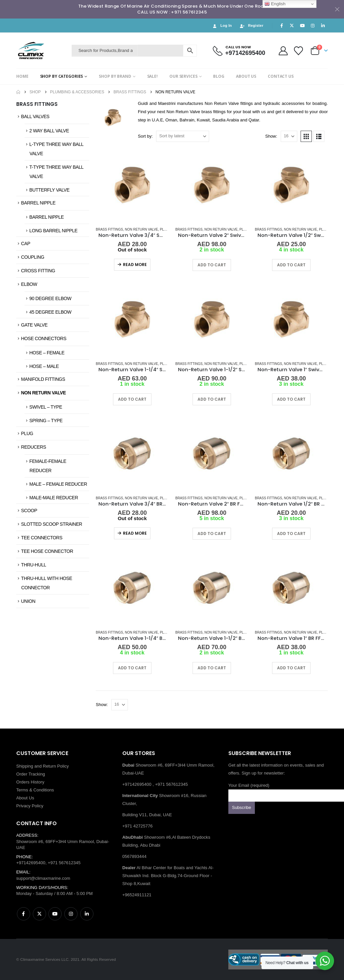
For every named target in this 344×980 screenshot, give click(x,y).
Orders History (30, 782)
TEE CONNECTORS (42, 538)
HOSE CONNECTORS (44, 338)
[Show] (289, 136)
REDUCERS (34, 447)
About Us (25, 798)
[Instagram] (313, 25)
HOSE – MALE (44, 366)
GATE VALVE (34, 325)
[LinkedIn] (323, 25)
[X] (292, 25)
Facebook (24, 914)
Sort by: (145, 136)
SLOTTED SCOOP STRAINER (52, 524)
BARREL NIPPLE (38, 203)
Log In (222, 26)
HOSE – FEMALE (47, 353)
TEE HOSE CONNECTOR (47, 551)
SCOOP (29, 511)
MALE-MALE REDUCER (54, 498)
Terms (22, 790)
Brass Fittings (109, 229)
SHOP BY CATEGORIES (62, 76)
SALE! (152, 76)
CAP (26, 244)
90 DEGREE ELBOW (51, 298)
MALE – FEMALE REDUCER (58, 484)
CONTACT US (281, 76)
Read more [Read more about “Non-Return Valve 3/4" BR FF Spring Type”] (135, 533)
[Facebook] (282, 25)
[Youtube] (302, 25)
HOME (22, 76)
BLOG (219, 76)
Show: (271, 136)
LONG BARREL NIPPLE (54, 231)
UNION (28, 601)
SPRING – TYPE (46, 421)
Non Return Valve (142, 229)
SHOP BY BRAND (115, 76)
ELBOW (29, 284)
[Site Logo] (42, 50)
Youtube (55, 914)
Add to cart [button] (212, 265)
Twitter (39, 914)
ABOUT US (246, 76)
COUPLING (33, 257)
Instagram (71, 914)
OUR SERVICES (183, 76)
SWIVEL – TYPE (46, 407)
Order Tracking (31, 774)
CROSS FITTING (38, 271)
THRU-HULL (34, 565)
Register (252, 26)
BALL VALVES (35, 116)
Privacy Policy (30, 806)
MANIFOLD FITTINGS (43, 379)
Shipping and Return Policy (43, 766)
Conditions (44, 790)
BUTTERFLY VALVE (50, 190)
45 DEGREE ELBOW (51, 312)
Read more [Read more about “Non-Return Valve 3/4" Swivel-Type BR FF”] (135, 265)
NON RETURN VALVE (44, 393)
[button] (306, 136)
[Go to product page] (132, 185)
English (275, 4)
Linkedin (87, 914)
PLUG (27, 433)
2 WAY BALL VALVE (49, 131)
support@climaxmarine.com (43, 878)
